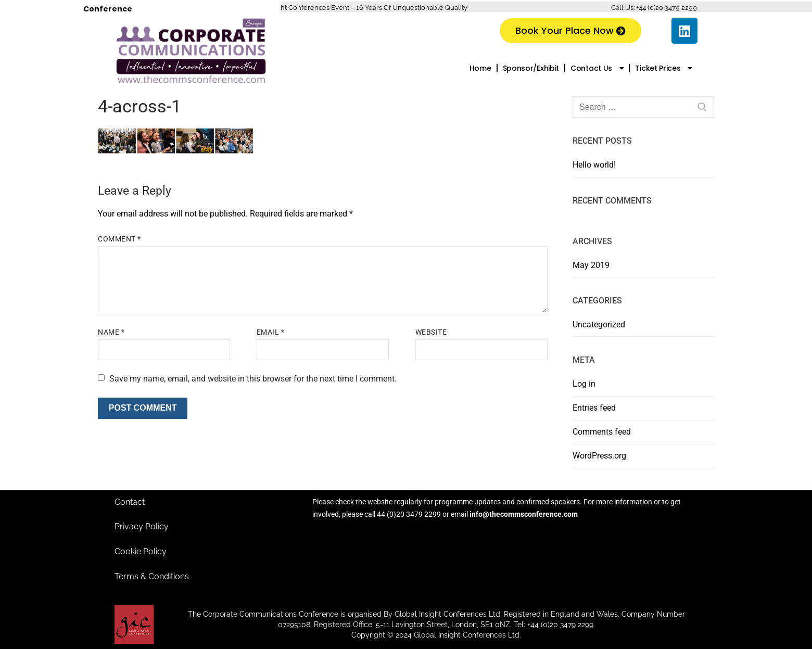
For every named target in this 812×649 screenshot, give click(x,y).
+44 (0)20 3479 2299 (667, 8)
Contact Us (597, 68)
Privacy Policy (142, 526)
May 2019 (591, 265)
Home (480, 68)
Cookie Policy (141, 551)
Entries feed (594, 408)
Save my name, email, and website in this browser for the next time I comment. (253, 379)
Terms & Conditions (152, 576)
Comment (119, 239)
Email (271, 332)
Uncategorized (599, 324)
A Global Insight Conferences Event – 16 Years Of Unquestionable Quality (353, 8)
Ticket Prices (664, 68)
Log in (584, 384)
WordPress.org (599, 456)
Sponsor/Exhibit (531, 68)
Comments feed (602, 432)
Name (111, 332)
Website (431, 332)
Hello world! (594, 165)
